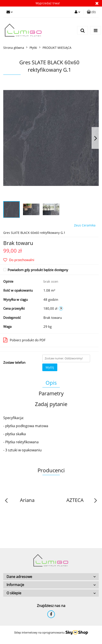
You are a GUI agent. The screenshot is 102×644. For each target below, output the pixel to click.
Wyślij (50, 367)
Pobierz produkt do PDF (24, 340)
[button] (91, 12)
